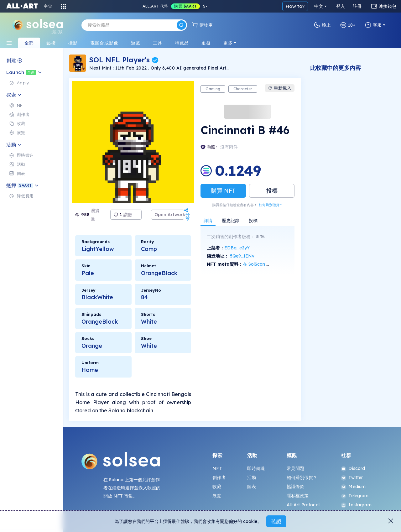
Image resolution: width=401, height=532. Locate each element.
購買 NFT (223, 191)
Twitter (352, 477)
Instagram (356, 505)
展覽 (217, 496)
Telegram (355, 496)
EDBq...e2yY (237, 248)
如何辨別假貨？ (271, 205)
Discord (353, 468)
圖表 (252, 487)
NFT (217, 468)
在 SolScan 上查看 (261, 264)
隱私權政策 (298, 496)
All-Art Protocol (303, 505)
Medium (353, 487)
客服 (373, 25)
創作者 (219, 477)
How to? (295, 6)
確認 (276, 521)
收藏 (217, 487)
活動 (252, 477)
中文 (319, 6)
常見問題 (296, 468)
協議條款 (296, 487)
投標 (272, 191)
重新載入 (280, 88)
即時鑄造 (256, 468)
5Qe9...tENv (242, 256)
